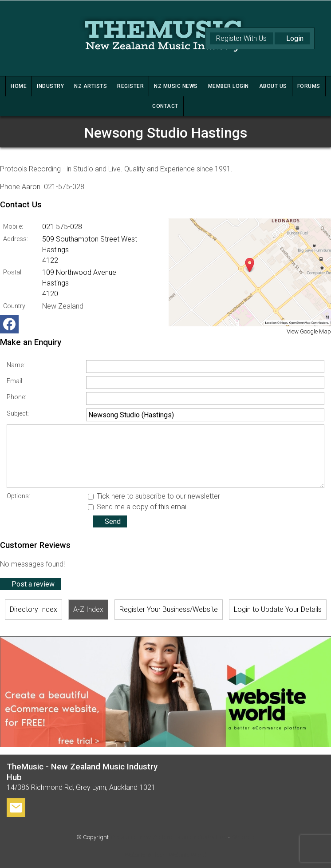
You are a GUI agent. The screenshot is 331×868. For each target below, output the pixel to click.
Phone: (16, 397)
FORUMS (309, 86)
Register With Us (241, 38)
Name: (16, 365)
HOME (19, 86)
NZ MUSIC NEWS (176, 86)
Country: (15, 306)
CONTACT (165, 106)
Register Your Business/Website (169, 609)
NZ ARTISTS (91, 86)
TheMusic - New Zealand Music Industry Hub (168, 837)
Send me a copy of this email (138, 507)
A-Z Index (88, 609)
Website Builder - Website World (165, 855)
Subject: (18, 414)
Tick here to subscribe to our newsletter (154, 496)
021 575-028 (62, 227)
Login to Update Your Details (278, 609)
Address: (16, 239)
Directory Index (33, 609)
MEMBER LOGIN (229, 86)
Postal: (13, 272)
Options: (18, 496)
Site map (243, 837)
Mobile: (13, 227)
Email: (15, 381)
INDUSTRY (50, 86)
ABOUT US (273, 86)
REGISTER (130, 86)
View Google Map (309, 331)
